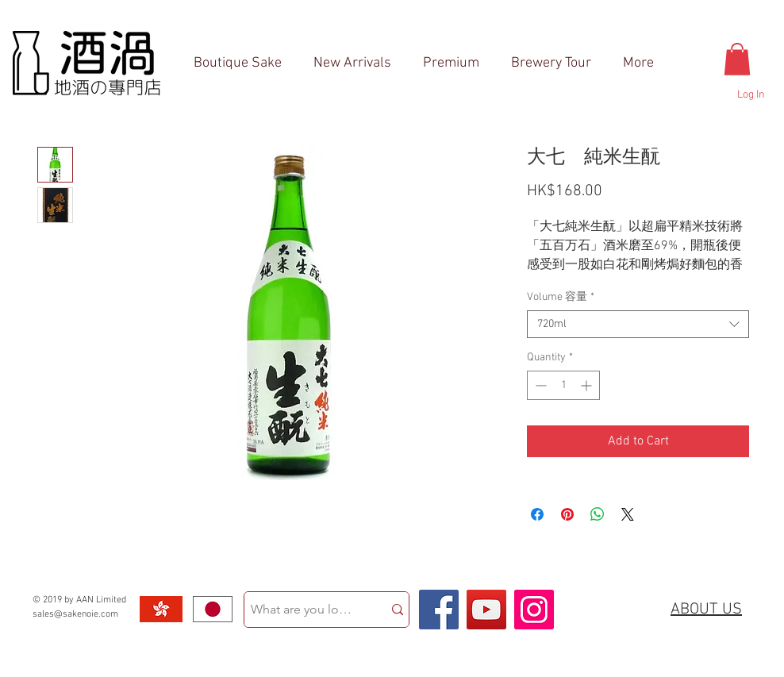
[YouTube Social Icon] (486, 610)
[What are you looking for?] (302, 610)
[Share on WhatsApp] (598, 514)
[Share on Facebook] (537, 514)
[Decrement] (539, 385)
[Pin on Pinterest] (567, 514)
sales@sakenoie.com (75, 614)
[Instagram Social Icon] (534, 610)
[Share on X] (628, 514)
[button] (737, 59)
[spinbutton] (563, 385)
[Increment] (588, 385)
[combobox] (638, 324)
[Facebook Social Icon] (439, 610)
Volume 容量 (561, 297)
